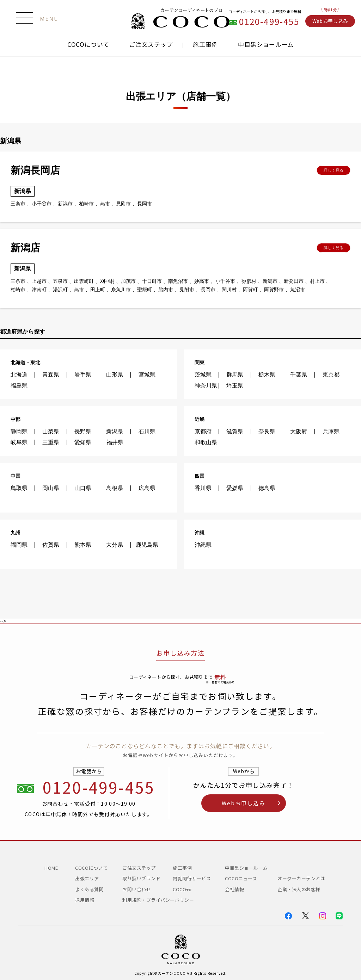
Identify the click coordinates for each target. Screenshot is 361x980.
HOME (51, 868)
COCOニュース (243, 878)
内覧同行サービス (192, 878)
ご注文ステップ (151, 44)
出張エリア (87, 878)
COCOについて (88, 44)
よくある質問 (89, 889)
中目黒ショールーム (266, 44)
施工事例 (205, 44)
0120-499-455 (269, 22)
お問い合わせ (137, 889)
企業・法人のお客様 (299, 889)
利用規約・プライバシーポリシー (158, 900)
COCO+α (182, 889)
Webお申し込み (330, 21)
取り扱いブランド (141, 878)
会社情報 (234, 889)
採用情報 (85, 900)
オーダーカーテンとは (301, 878)
